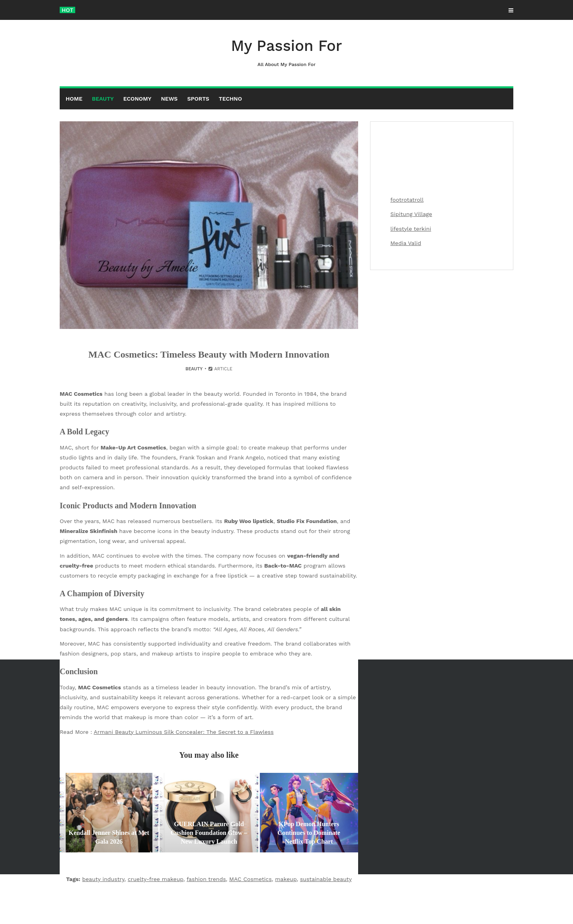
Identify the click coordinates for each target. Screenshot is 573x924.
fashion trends (206, 879)
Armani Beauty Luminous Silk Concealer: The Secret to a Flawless (184, 732)
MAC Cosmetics (250, 879)
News (169, 99)
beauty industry (103, 879)
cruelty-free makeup (156, 879)
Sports (198, 99)
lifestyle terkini (411, 229)
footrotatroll (407, 200)
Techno (230, 99)
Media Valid (406, 243)
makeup (286, 879)
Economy (137, 99)
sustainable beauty (326, 879)
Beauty (103, 99)
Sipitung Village (411, 214)
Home (74, 99)
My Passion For (286, 53)
